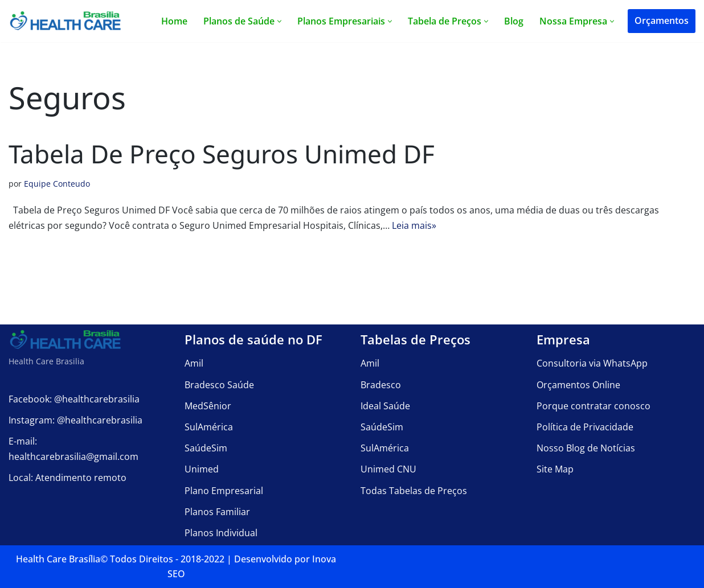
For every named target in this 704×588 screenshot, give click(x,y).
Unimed (202, 469)
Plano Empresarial (224, 491)
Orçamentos (662, 20)
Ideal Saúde (385, 406)
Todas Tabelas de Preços (414, 491)
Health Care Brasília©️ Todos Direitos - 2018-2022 (120, 559)
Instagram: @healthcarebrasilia (75, 420)
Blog (514, 21)
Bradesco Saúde (219, 385)
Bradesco (381, 385)
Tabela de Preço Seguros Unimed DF (222, 154)
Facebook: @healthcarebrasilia (74, 399)
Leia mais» (414, 225)
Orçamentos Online (578, 385)
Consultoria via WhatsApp (592, 363)
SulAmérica (209, 427)
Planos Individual (221, 533)
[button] (279, 21)
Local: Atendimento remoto (67, 478)
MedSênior (208, 406)
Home (174, 21)
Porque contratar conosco (594, 406)
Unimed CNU (388, 469)
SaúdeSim (206, 448)
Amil (194, 363)
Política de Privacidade (585, 427)
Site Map (555, 469)
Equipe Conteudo (57, 184)
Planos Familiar (217, 512)
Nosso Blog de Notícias (586, 448)
